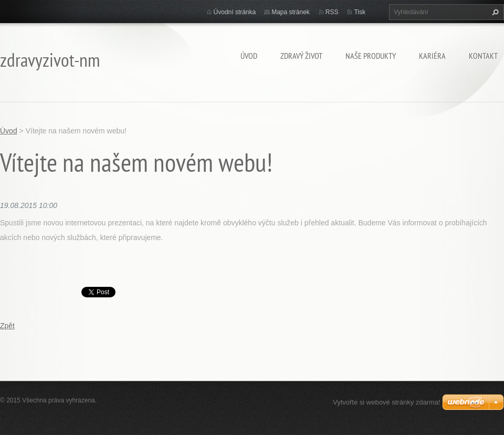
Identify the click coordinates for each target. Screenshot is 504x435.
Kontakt (483, 56)
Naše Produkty (371, 56)
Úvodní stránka (235, 12)
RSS (332, 12)
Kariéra (432, 56)
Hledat (494, 12)
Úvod (249, 56)
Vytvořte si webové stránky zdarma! (387, 402)
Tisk (360, 12)
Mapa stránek (291, 12)
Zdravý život (301, 56)
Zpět (7, 326)
